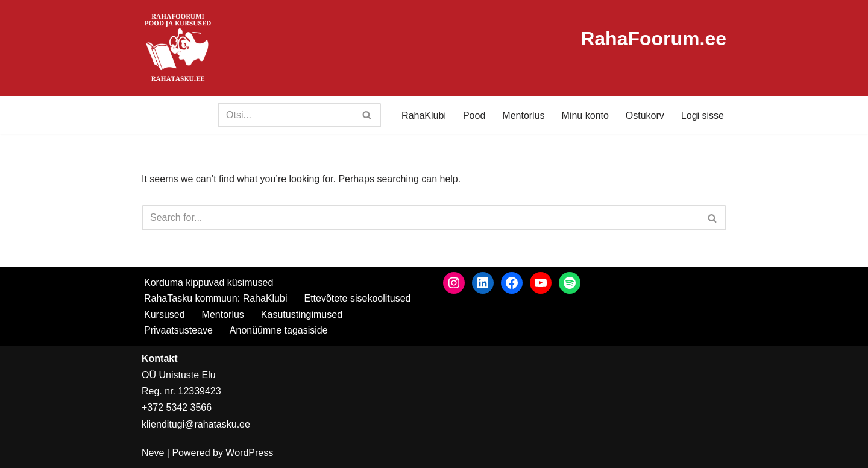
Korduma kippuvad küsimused (209, 283)
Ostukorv (645, 115)
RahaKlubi (424, 115)
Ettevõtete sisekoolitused (357, 298)
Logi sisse (703, 115)
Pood (474, 115)
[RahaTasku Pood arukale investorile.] (178, 48)
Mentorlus (523, 115)
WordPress (249, 453)
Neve (153, 453)
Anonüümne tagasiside (279, 330)
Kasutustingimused (302, 315)
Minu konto (585, 115)
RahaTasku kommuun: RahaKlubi (215, 298)
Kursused (165, 315)
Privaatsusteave (178, 330)
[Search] (286, 115)
